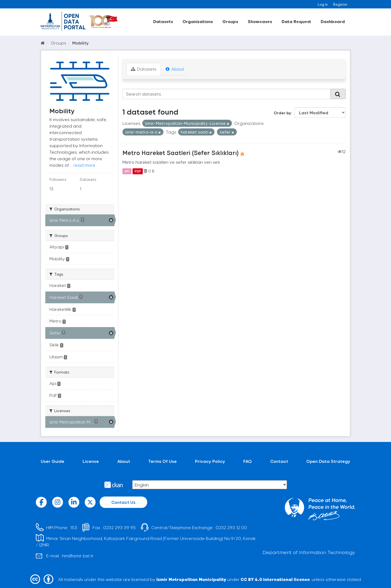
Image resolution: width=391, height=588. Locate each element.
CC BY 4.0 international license (275, 579)
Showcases (260, 21)
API (127, 171)
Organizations (198, 21)
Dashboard (333, 21)
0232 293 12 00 (231, 527)
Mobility (81, 43)
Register (340, 4)
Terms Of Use (163, 461)
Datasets (163, 21)
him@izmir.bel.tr (78, 556)
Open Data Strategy (328, 461)
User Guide (53, 461)
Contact (279, 461)
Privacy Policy (210, 461)
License (91, 461)
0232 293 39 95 (119, 527)
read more (84, 165)
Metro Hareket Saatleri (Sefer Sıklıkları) (181, 153)
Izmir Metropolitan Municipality (191, 579)
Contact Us (123, 502)
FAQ (247, 461)
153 (74, 527)
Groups (230, 21)
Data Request (296, 21)
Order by (282, 113)
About (175, 69)
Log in (323, 4)
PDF (138, 171)
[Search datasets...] (227, 94)
